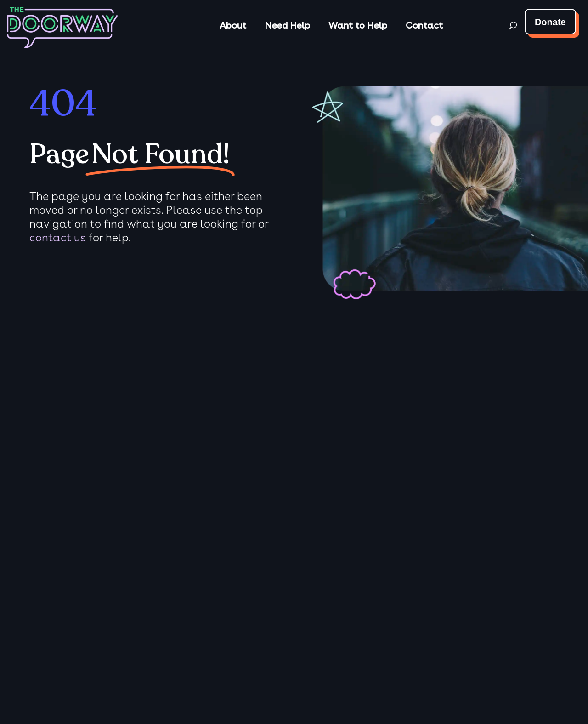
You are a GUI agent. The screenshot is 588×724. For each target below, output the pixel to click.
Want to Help (358, 25)
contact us (58, 237)
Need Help (287, 25)
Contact (424, 25)
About (233, 25)
